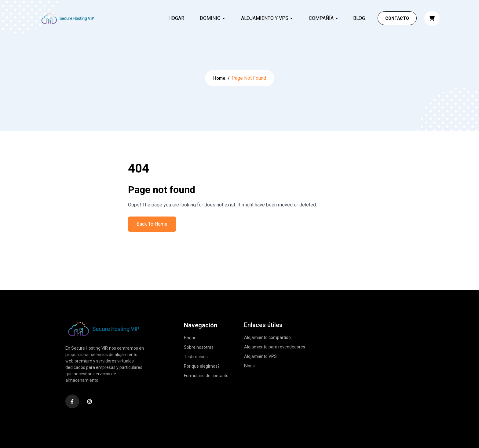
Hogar (176, 18)
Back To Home (152, 224)
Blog (359, 18)
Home (219, 78)
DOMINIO (210, 18)
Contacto (397, 18)
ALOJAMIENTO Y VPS (265, 18)
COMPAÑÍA (321, 18)
